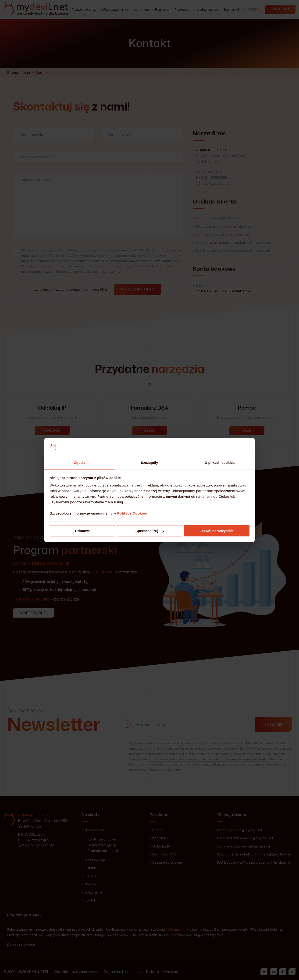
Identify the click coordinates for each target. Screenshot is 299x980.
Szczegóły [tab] (149, 462)
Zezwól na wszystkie (217, 531)
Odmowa (82, 531)
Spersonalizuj (150, 531)
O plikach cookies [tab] (219, 462)
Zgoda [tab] (79, 462)
